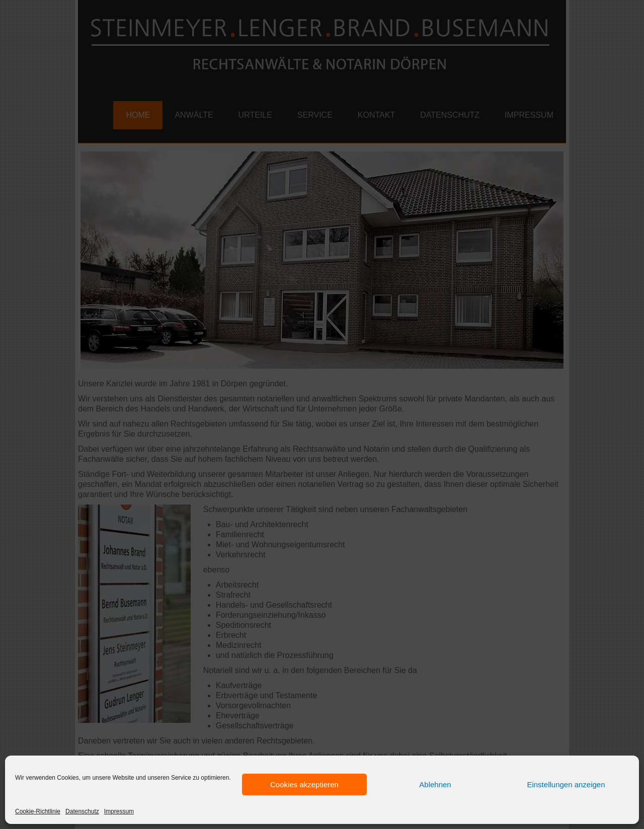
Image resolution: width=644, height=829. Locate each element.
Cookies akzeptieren (304, 784)
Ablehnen (435, 784)
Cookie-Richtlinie (38, 811)
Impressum (119, 811)
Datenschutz (82, 811)
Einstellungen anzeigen (566, 784)
